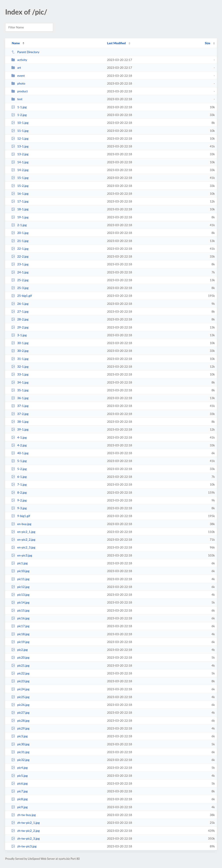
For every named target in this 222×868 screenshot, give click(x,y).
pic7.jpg (20, 791)
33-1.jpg (20, 374)
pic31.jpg (20, 752)
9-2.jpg (19, 500)
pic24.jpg (20, 689)
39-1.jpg (20, 429)
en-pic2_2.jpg (23, 539)
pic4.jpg (20, 768)
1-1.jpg (19, 107)
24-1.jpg (20, 272)
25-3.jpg (20, 288)
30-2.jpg (20, 351)
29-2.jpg (20, 327)
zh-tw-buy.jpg (24, 815)
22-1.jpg (20, 249)
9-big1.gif (21, 516)
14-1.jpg (20, 162)
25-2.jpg (20, 280)
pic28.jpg (20, 720)
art (16, 68)
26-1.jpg (20, 304)
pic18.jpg (20, 634)
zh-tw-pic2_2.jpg (25, 831)
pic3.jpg (20, 736)
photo (18, 83)
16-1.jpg (20, 193)
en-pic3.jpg (22, 555)
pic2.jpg (20, 650)
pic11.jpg (20, 579)
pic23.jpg (20, 681)
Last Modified (116, 43)
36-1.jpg (20, 398)
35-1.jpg (20, 390)
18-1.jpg (20, 209)
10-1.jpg (20, 123)
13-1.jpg (20, 146)
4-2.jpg (19, 445)
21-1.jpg (20, 241)
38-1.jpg (20, 422)
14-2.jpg (20, 170)
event (18, 76)
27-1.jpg (20, 311)
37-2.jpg (20, 414)
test (17, 99)
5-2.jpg (19, 469)
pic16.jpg (20, 618)
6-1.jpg (19, 477)
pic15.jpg (20, 610)
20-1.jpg (20, 233)
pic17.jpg (20, 626)
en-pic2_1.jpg (23, 532)
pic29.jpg (20, 728)
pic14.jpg (20, 602)
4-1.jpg (19, 437)
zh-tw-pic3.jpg (24, 846)
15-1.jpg (20, 178)
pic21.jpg (20, 665)
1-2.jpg (19, 115)
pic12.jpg (20, 587)
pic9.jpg (20, 807)
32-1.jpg (20, 366)
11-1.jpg (20, 131)
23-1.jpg (20, 264)
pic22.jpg (20, 673)
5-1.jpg (19, 461)
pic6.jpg (20, 783)
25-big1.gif (22, 296)
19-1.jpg (20, 217)
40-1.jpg (20, 453)
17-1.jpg (20, 201)
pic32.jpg (20, 760)
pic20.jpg (20, 657)
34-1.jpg (20, 382)
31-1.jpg (20, 359)
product (20, 91)
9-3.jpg (19, 508)
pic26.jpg (20, 705)
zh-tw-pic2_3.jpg (25, 838)
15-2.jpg (20, 186)
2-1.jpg (19, 225)
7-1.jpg (19, 484)
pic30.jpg (20, 744)
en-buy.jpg (21, 524)
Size (208, 43)
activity (19, 60)
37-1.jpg (20, 406)
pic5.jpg (20, 776)
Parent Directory (25, 52)
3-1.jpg (19, 335)
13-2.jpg (20, 154)
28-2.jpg (20, 319)
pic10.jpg (20, 571)
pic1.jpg (20, 563)
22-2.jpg (20, 256)
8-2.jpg (19, 492)
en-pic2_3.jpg (23, 547)
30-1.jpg (20, 343)
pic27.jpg (20, 712)
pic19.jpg (20, 642)
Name (16, 43)
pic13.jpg (20, 595)
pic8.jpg (20, 799)
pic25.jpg (20, 697)
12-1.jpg (20, 138)
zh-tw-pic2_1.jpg (25, 823)
